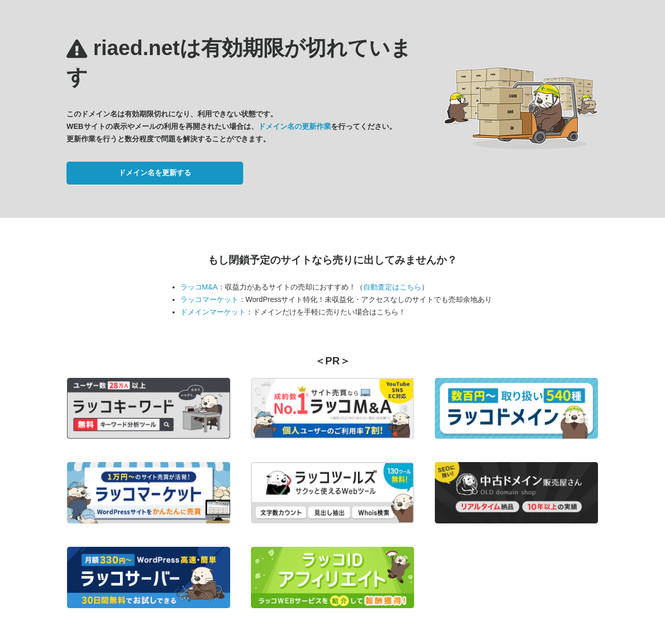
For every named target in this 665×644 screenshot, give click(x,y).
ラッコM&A (199, 287)
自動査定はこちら (392, 287)
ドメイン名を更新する (155, 173)
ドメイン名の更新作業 (295, 126)
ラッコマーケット (209, 299)
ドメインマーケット (213, 312)
